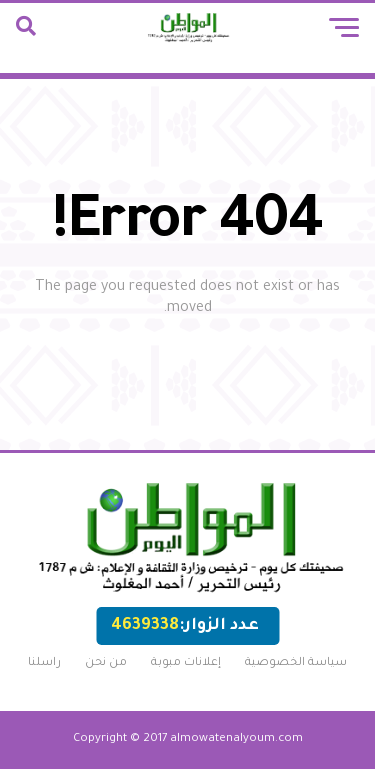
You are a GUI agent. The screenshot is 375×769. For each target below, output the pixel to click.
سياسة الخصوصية (296, 663)
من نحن (106, 663)
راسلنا (44, 663)
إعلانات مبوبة (186, 663)
